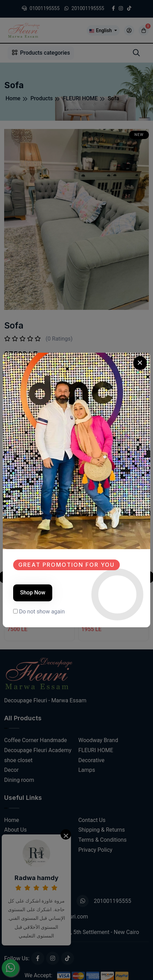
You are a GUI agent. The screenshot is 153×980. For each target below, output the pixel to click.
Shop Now (33, 593)
